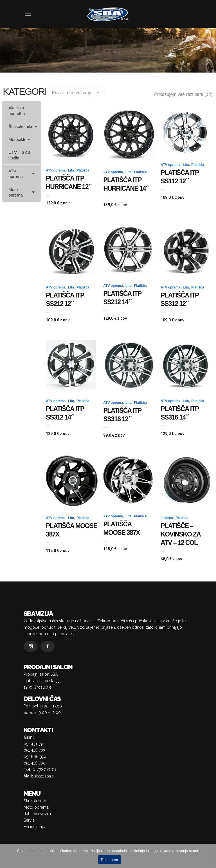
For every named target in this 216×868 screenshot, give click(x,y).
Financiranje (34, 827)
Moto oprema (22, 192)
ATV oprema (22, 174)
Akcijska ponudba (17, 111)
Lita (71, 170)
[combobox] (75, 93)
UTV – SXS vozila (19, 155)
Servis (29, 820)
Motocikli (19, 139)
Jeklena (167, 518)
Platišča (83, 170)
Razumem (110, 860)
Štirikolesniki (23, 126)
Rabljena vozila (37, 814)
